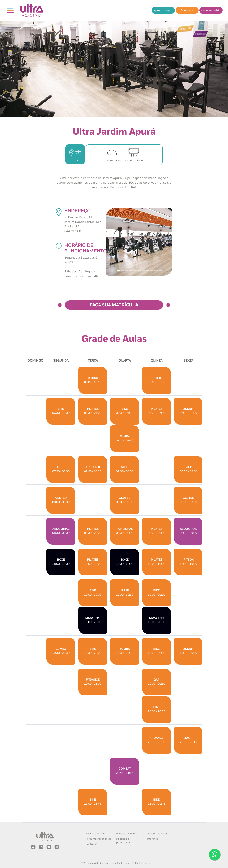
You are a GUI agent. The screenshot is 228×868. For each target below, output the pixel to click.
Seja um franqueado (164, 10)
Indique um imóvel (127, 834)
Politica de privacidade (123, 841)
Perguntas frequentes (98, 839)
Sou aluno (187, 10)
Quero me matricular (212, 10)
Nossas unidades (96, 834)
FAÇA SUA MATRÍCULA (114, 305)
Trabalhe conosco (157, 834)
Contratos (91, 844)
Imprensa (153, 839)
